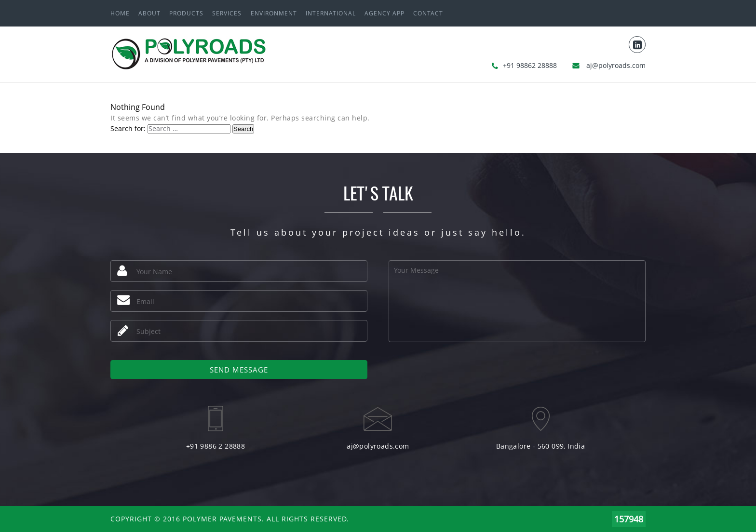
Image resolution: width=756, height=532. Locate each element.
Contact (428, 13)
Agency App (385, 13)
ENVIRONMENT (274, 13)
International (331, 13)
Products (186, 13)
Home (120, 13)
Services (227, 13)
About (149, 13)
